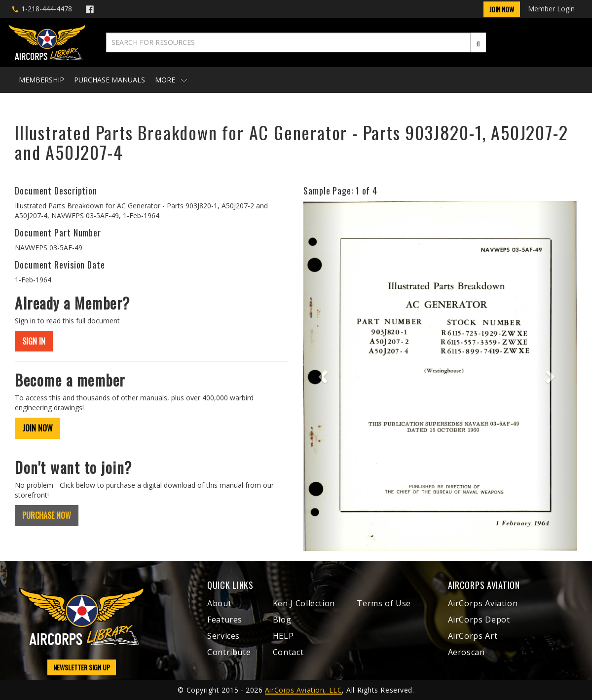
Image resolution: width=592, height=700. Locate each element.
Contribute (229, 652)
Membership (41, 80)
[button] (324, 376)
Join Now (502, 9)
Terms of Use (384, 603)
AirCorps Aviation (483, 603)
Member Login (551, 9)
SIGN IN (34, 341)
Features (225, 620)
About (219, 603)
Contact (288, 652)
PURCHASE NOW (47, 515)
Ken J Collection (304, 603)
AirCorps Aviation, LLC (303, 690)
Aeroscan (466, 652)
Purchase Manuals (110, 80)
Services (223, 636)
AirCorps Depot (479, 620)
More (171, 80)
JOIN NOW (37, 428)
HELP (283, 636)
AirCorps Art (473, 636)
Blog (282, 620)
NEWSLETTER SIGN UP (82, 667)
